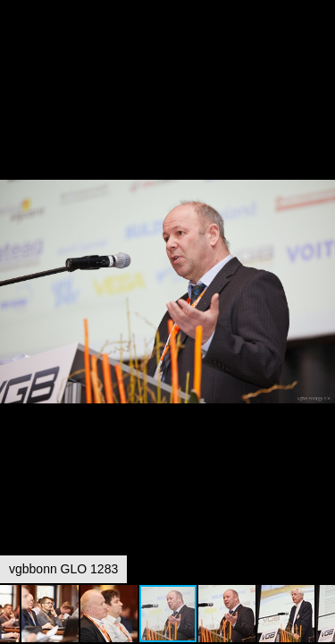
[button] (319, 47)
